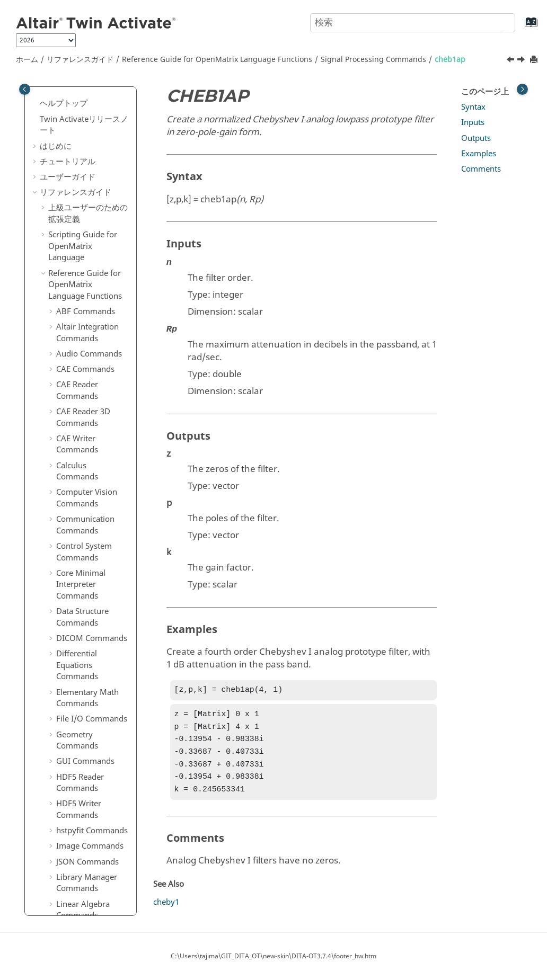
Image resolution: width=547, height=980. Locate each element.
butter (75, 202)
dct (70, 449)
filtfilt (74, 635)
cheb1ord (81, 264)
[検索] (496, 22)
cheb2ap (80, 248)
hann (73, 836)
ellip (72, 496)
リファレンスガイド (80, 60)
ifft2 (71, 898)
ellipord (78, 527)
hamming (82, 821)
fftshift (76, 589)
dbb (71, 418)
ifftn (72, 914)
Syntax (473, 107)
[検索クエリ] (413, 23)
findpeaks (82, 666)
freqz (73, 759)
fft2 (70, 558)
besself (77, 140)
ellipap (76, 511)
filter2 (75, 620)
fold (71, 712)
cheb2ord (81, 279)
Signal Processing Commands (373, 60)
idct (71, 868)
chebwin (80, 295)
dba (71, 403)
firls (71, 697)
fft (68, 542)
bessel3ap (82, 109)
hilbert (76, 852)
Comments (481, 169)
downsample (88, 387)
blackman (82, 171)
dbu (71, 465)
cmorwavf (82, 357)
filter (73, 604)
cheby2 (77, 325)
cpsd (73, 372)
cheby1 (77, 310)
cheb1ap (450, 60)
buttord (78, 217)
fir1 (70, 682)
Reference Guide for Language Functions (217, 60)
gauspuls (81, 774)
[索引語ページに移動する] (520, 27)
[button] (60, 94)
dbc (71, 434)
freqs (73, 744)
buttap (76, 186)
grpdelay (80, 806)
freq (72, 728)
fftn (70, 573)
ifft (69, 883)
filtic (72, 651)
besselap (80, 124)
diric (72, 480)
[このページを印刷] (535, 60)
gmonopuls (85, 790)
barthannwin (87, 93)
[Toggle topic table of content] (522, 89)
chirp (73, 341)
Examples (479, 154)
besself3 (79, 155)
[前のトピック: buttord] (511, 61)
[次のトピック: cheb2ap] (522, 61)
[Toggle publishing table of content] (25, 89)
